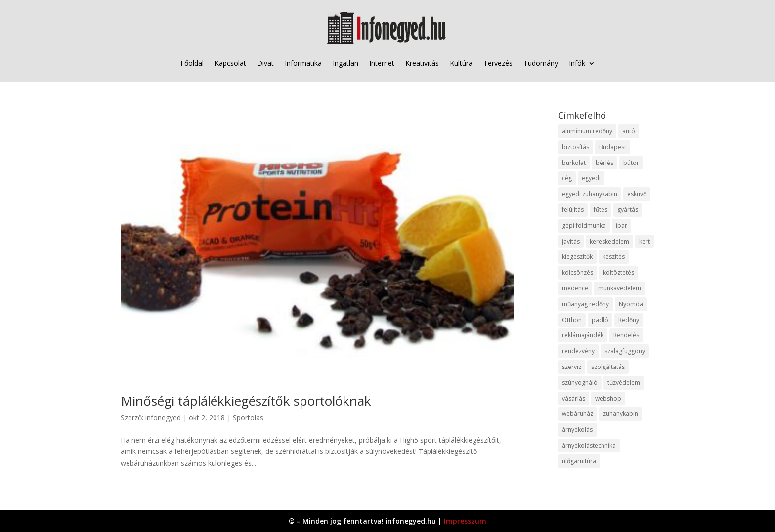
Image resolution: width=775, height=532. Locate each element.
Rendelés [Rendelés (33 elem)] (626, 335)
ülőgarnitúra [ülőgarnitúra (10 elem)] (579, 461)
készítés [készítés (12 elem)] (614, 257)
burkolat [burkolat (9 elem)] (574, 163)
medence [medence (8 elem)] (575, 288)
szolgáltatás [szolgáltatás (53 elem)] (608, 367)
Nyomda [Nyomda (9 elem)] (631, 304)
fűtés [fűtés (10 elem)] (601, 210)
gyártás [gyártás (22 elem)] (628, 210)
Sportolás (248, 418)
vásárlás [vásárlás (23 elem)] (574, 398)
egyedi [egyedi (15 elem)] (591, 178)
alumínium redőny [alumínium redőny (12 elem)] (587, 131)
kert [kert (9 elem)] (645, 241)
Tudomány (541, 63)
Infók (577, 63)
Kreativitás (422, 63)
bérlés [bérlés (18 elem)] (604, 163)
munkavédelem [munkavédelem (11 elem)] (620, 288)
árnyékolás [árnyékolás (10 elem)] (577, 430)
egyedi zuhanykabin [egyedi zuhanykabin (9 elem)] (590, 194)
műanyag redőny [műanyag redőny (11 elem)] (585, 304)
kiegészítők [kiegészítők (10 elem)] (577, 257)
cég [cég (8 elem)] (567, 178)
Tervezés (498, 63)
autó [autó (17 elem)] (629, 131)
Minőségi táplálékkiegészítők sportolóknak (246, 401)
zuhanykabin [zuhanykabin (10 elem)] (621, 414)
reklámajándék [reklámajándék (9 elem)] (583, 335)
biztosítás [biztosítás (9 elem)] (576, 147)
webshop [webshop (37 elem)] (608, 398)
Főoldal (192, 63)
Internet (382, 63)
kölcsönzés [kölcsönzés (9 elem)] (578, 272)
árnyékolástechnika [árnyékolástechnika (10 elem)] (589, 445)
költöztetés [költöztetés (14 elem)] (619, 272)
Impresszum (465, 521)
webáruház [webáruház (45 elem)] (578, 414)
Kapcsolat (230, 63)
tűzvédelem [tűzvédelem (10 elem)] (624, 383)
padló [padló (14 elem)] (600, 320)
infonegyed (163, 418)
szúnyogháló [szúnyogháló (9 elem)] (580, 383)
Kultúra (461, 63)
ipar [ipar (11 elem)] (622, 225)
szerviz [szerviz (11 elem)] (572, 367)
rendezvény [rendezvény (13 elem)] (578, 351)
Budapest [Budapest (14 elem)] (613, 147)
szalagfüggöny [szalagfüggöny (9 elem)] (625, 351)
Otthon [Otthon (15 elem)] (572, 320)
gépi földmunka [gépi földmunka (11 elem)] (584, 225)
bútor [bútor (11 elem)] (631, 163)
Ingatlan (345, 63)
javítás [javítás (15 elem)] (571, 241)
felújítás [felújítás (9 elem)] (573, 210)
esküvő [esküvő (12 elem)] (637, 194)
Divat (265, 63)
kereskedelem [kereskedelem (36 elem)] (609, 241)
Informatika (303, 63)
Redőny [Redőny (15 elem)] (629, 320)
